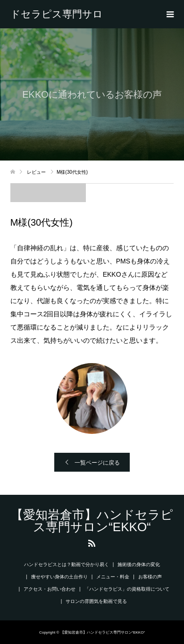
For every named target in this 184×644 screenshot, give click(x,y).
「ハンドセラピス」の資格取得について (127, 589)
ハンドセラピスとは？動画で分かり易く (67, 564)
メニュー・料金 (113, 577)
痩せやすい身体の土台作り (59, 577)
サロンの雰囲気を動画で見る (96, 601)
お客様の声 (150, 577)
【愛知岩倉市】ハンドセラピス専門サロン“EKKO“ (57, 14)
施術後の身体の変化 (139, 564)
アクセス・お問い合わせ (50, 589)
